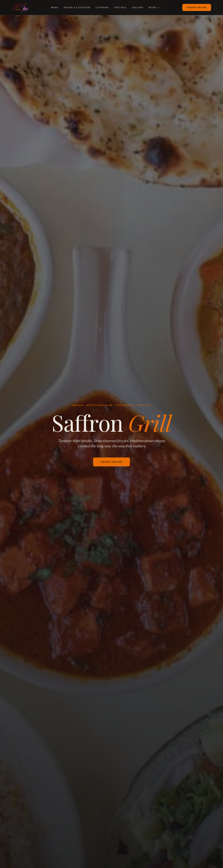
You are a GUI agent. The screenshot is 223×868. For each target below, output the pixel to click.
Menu (55, 7)
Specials (120, 7)
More (154, 7)
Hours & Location (77, 7)
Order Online (197, 7)
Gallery (138, 7)
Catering (102, 7)
